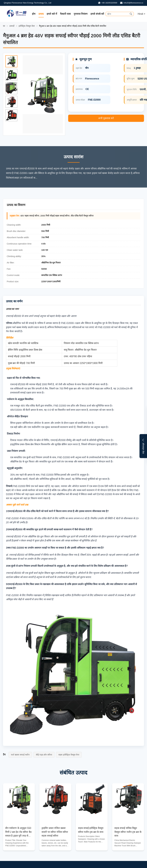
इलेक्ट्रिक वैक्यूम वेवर (27, 26)
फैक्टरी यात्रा (65, 14)
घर (4, 26)
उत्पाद (41, 14)
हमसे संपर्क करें (97, 14)
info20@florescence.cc (133, 3)
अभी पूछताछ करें (106, 118)
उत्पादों (12, 26)
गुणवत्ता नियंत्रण (81, 14)
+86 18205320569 (109, 3)
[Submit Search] (131, 14)
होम (34, 14)
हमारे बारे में (52, 14)
